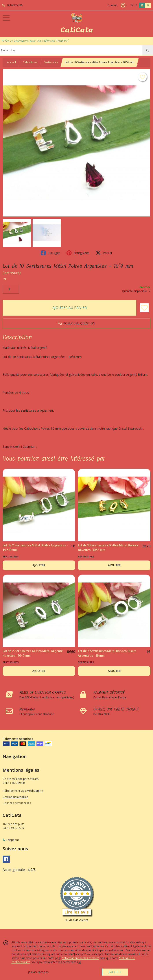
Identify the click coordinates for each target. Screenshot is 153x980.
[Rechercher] (148, 50)
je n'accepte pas (38, 972)
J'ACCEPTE (115, 972)
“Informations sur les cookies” (81, 958)
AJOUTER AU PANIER (70, 308)
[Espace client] (123, 5)
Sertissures (51, 62)
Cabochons (30, 62)
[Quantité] (11, 289)
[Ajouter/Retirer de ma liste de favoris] (144, 308)
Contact (112, 5)
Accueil (11, 62)
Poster (104, 253)
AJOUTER (39, 565)
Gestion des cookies (15, 797)
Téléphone (11, 840)
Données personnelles (17, 803)
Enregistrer (78, 253)
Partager (50, 253)
